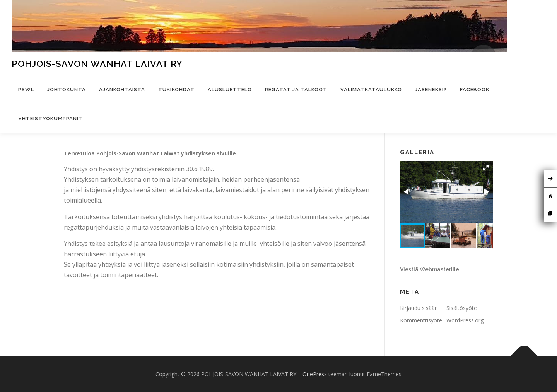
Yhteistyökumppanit (50, 118)
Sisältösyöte (462, 308)
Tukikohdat (176, 89)
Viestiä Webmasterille (430, 269)
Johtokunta (67, 89)
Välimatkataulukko (371, 89)
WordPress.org (465, 320)
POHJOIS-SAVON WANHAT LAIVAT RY (97, 64)
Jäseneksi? (431, 89)
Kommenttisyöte (421, 320)
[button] (486, 168)
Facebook (475, 89)
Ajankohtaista (122, 89)
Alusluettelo (230, 89)
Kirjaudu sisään (419, 308)
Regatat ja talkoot (296, 89)
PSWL (26, 89)
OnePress (315, 374)
